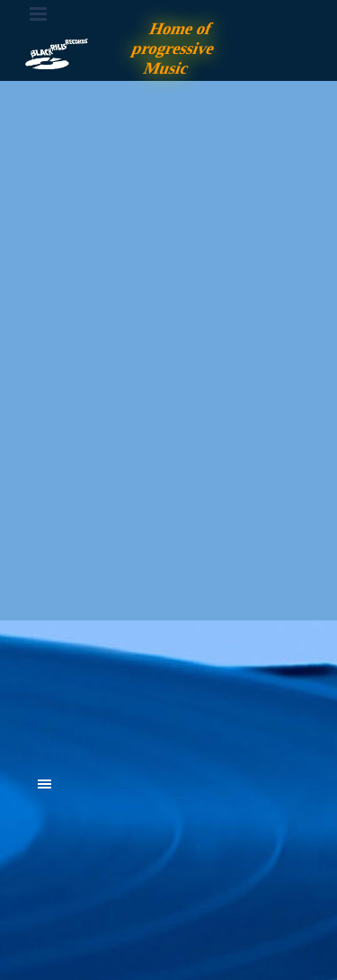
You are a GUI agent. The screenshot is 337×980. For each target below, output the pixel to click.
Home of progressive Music (176, 48)
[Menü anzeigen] (39, 13)
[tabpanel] (169, 685)
